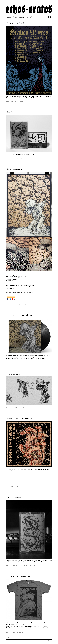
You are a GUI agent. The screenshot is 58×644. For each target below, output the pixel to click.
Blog (9, 17)
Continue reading (47, 486)
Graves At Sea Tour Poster (18, 23)
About (21, 17)
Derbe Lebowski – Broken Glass (20, 419)
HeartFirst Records (11, 628)
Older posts (10, 638)
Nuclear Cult (9, 629)
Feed (50, 17)
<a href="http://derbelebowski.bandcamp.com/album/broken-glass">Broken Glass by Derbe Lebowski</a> (29, 479)
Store (15, 17)
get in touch (24, 285)
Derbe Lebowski (23, 468)
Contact (29, 17)
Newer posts (48, 638)
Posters (21, 101)
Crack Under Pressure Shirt (19, 576)
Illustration (16, 101)
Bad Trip (11, 112)
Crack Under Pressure (32, 623)
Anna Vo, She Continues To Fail (20, 315)
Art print (17, 304)
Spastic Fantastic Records (35, 468)
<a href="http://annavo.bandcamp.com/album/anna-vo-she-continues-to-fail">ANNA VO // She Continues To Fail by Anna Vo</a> (29, 366)
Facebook (49, 17)
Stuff (36, 158)
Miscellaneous (31, 158)
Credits (50, 641)
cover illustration (21, 273)
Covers (20, 158)
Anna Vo (27, 356)
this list (17, 294)
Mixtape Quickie (14, 498)
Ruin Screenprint (14, 169)
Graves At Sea (19, 96)
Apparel (15, 633)
